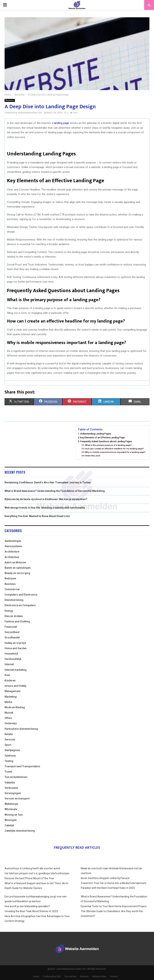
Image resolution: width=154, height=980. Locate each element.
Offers (8, 718)
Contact (114, 977)
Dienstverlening (14, 600)
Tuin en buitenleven (16, 777)
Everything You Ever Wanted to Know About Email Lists (37, 516)
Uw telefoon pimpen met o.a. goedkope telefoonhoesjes (37, 873)
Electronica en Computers (20, 605)
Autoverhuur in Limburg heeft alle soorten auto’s (32, 868)
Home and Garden (16, 648)
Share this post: (93, 456)
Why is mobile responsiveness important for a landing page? (115, 452)
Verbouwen (11, 788)
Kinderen (10, 680)
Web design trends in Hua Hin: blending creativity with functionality (45, 508)
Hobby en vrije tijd (15, 643)
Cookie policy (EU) (52, 977)
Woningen (11, 820)
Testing (9, 761)
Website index (99, 977)
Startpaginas (12, 750)
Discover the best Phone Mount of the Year (29, 878)
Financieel (11, 627)
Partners (84, 977)
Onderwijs (11, 723)
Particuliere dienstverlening (21, 729)
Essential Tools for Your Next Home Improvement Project (114, 906)
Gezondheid (12, 632)
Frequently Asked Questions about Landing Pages (106, 441)
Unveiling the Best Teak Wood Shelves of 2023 (31, 911)
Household (11, 654)
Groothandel (12, 637)
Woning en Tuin (14, 815)
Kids (7, 675)
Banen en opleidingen (18, 568)
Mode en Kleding (15, 707)
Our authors (70, 977)
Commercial (12, 589)
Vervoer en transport (17, 799)
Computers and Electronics (21, 595)
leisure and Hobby (15, 686)
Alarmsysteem (13, 546)
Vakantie (10, 783)
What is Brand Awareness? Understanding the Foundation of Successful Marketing (55, 491)
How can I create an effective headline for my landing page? (114, 449)
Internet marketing (16, 670)
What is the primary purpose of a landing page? (108, 445)
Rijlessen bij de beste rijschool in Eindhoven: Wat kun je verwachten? (46, 499)
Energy (9, 611)
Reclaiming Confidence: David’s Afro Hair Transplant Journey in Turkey (48, 482)
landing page (62, 123)
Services (10, 740)
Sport (8, 745)
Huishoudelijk (13, 659)
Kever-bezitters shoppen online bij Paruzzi (105, 878)
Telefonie (10, 756)
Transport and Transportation (22, 766)
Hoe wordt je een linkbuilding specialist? (27, 906)
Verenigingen (13, 793)
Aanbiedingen (13, 541)
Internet (9, 664)
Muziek (9, 713)
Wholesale (11, 809)
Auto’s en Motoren (15, 562)
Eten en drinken (14, 616)
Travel (8, 772)
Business (10, 100)
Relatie (9, 734)
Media (8, 702)
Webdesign (11, 804)
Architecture (12, 552)
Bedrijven (10, 578)
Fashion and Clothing (17, 621)
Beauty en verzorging (17, 573)
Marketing (11, 697)
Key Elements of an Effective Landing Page (102, 438)
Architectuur (12, 557)
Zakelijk (9, 825)
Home (36, 977)
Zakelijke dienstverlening (20, 831)
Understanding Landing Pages (95, 434)
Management (12, 691)
